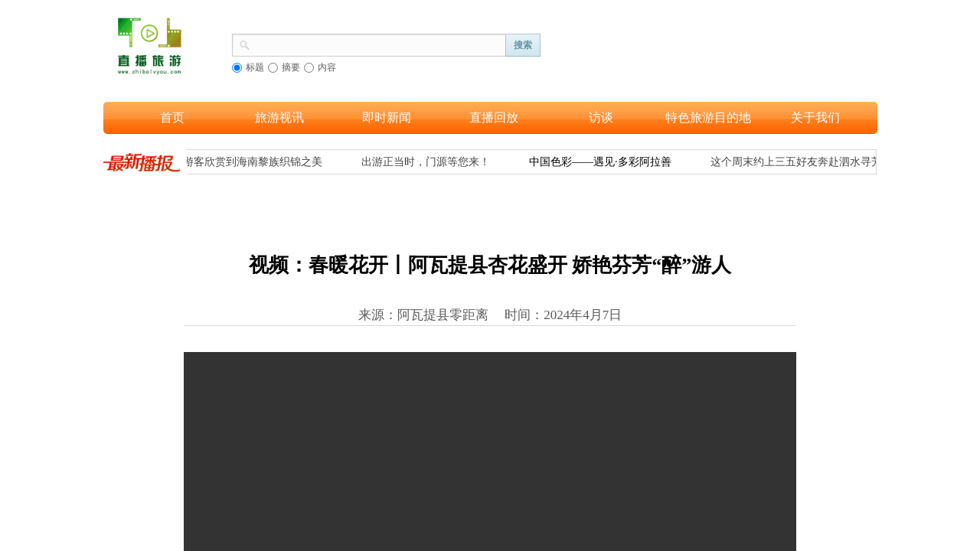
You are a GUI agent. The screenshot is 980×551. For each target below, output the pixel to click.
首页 (172, 117)
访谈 (601, 117)
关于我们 (815, 117)
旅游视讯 (279, 117)
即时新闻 (387, 117)
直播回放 (494, 117)
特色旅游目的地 (708, 117)
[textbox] (378, 44)
